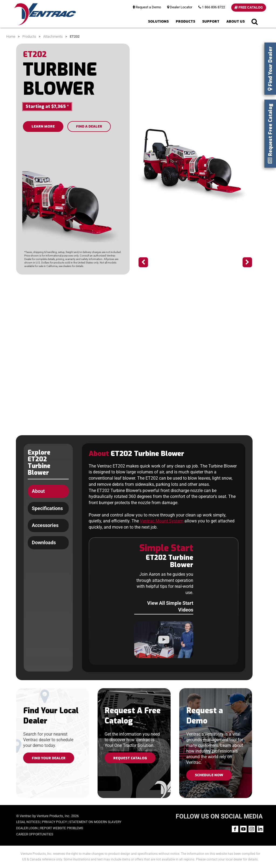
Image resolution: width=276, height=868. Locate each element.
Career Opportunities (35, 834)
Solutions (158, 21)
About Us (236, 21)
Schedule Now (209, 775)
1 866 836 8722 (212, 7)
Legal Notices (28, 822)
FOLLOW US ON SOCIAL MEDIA (219, 816)
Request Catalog (130, 758)
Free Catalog (249, 7)
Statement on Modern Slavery (95, 822)
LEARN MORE (43, 126)
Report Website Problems (62, 828)
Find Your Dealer (49, 758)
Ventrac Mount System (162, 521)
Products (185, 21)
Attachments (53, 36)
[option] (195, 164)
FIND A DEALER (89, 126)
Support (211, 21)
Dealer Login (27, 828)
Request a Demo (147, 7)
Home (11, 36)
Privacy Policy (54, 822)
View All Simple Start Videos (170, 607)
